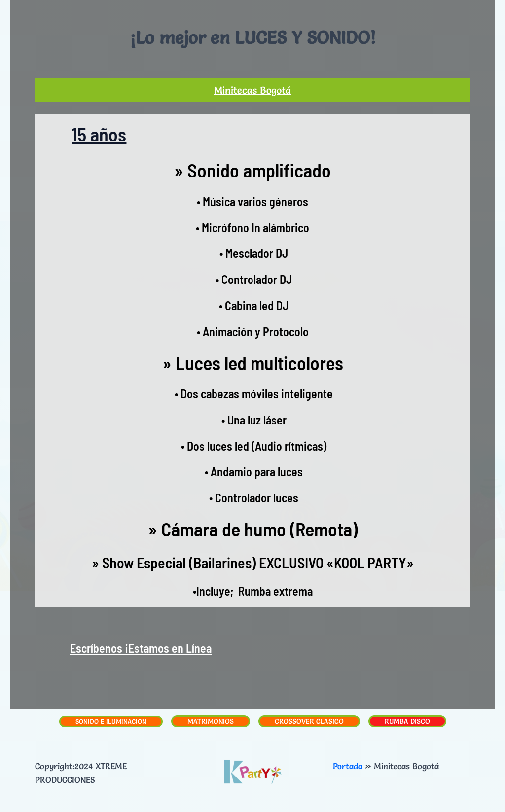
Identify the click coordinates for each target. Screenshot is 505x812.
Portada (348, 766)
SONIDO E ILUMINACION (111, 721)
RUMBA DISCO (407, 721)
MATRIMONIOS (211, 721)
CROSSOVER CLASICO (309, 721)
